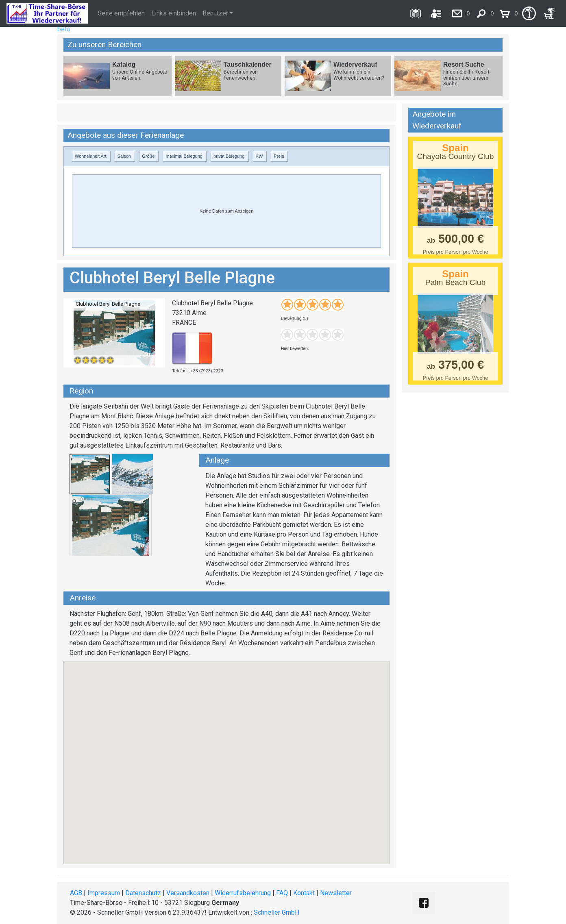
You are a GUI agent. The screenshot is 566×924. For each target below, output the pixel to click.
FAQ (282, 893)
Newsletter (336, 893)
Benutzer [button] (215, 13)
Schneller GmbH (276, 912)
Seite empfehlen (121, 13)
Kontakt (304, 893)
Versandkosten (188, 893)
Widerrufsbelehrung (243, 893)
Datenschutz (143, 893)
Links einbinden (174, 13)
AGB (76, 893)
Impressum (104, 893)
